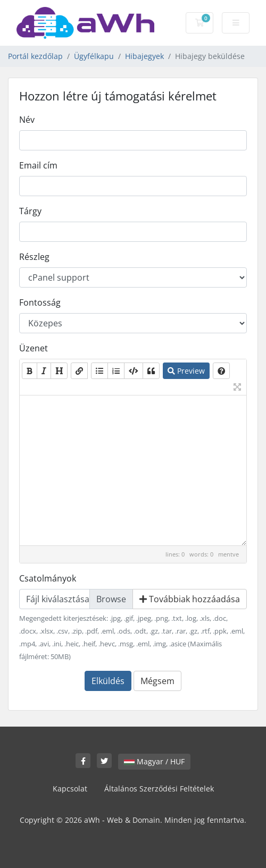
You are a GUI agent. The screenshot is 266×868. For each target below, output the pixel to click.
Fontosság (40, 302)
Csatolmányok (48, 578)
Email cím (38, 165)
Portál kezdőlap (35, 56)
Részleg (34, 257)
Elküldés (108, 681)
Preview (186, 371)
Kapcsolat (70, 789)
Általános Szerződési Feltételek (159, 789)
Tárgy (30, 211)
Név (27, 120)
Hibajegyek (144, 56)
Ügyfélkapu (94, 56)
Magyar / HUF (154, 761)
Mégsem (157, 681)
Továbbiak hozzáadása (190, 599)
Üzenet (34, 348)
